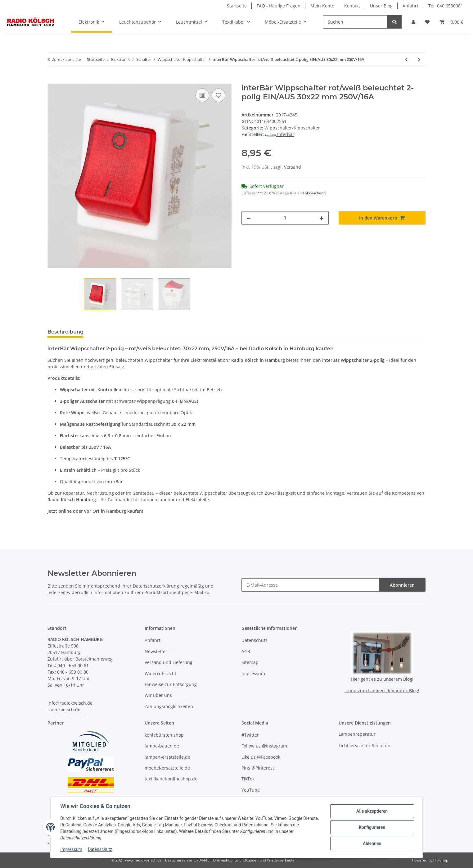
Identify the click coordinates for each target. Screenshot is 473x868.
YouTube (251, 790)
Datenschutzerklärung (156, 586)
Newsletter (156, 651)
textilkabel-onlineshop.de (171, 779)
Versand (293, 167)
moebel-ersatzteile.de (167, 768)
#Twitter (250, 735)
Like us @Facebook (261, 757)
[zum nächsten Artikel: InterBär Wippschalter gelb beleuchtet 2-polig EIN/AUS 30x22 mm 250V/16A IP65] (419, 59)
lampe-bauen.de (162, 746)
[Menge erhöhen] (322, 218)
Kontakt (352, 6)
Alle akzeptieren (372, 811)
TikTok (248, 779)
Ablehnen (372, 843)
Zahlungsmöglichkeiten (169, 706)
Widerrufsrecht (160, 673)
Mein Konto (322, 6)
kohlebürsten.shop (164, 735)
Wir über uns (158, 695)
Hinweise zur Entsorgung (171, 684)
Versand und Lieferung (169, 662)
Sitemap (250, 662)
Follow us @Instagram (264, 746)
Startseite (237, 6)
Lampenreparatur (357, 734)
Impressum (71, 849)
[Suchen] (355, 22)
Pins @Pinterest (258, 768)
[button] (413, 22)
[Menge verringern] (249, 218)
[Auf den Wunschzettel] (218, 95)
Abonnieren (402, 585)
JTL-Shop (441, 860)
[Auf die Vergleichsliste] (202, 95)
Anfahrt (410, 6)
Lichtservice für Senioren (365, 745)
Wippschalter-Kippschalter (292, 128)
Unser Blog (381, 6)
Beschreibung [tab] (65, 332)
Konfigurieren (372, 827)
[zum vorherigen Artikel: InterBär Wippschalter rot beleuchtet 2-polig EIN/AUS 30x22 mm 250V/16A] (406, 59)
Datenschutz (100, 849)
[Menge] (285, 218)
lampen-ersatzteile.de (167, 757)
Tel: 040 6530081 (446, 6)
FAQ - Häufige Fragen (279, 6)
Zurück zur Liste (66, 59)
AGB (246, 651)
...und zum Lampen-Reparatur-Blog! (382, 691)
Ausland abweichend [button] (308, 193)
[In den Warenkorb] (52, 80)
